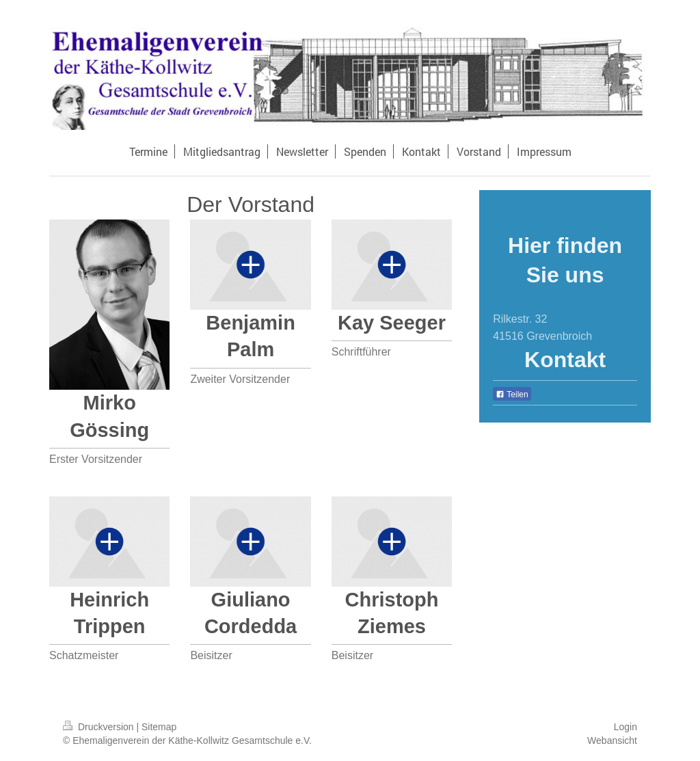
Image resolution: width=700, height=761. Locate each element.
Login (625, 727)
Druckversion (99, 727)
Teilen (512, 395)
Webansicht (612, 740)
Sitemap (159, 727)
